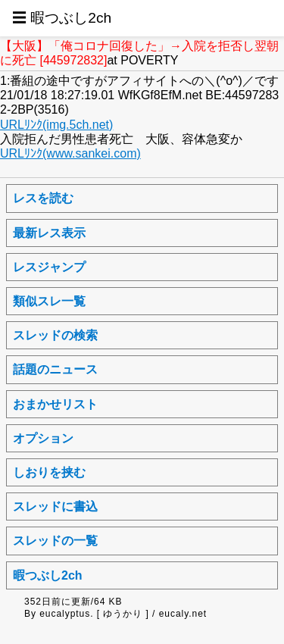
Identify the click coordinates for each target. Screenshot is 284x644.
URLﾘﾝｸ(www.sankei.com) (70, 153)
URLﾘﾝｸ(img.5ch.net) (56, 125)
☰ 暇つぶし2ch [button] (62, 18)
